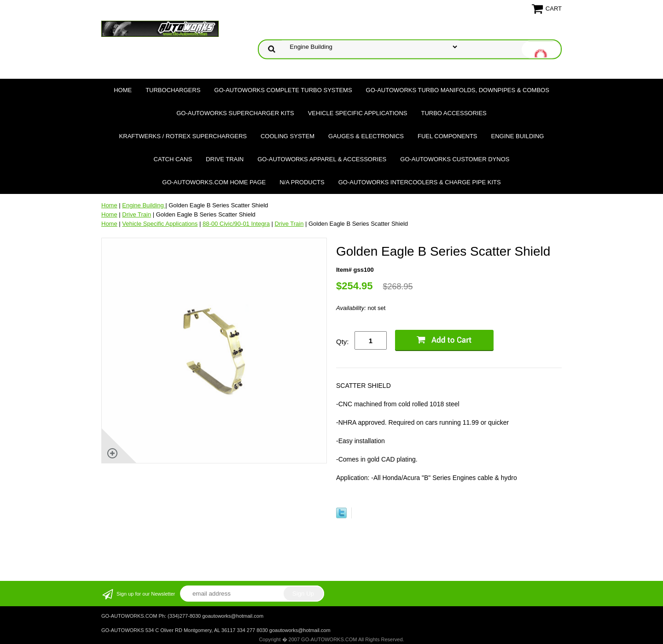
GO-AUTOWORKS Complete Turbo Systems (283, 90)
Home (123, 90)
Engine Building (518, 136)
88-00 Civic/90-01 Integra (236, 224)
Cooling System (288, 136)
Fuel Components (448, 136)
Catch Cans (173, 159)
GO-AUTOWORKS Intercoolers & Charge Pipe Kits (420, 182)
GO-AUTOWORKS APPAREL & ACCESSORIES (322, 159)
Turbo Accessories (454, 113)
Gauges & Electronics (366, 136)
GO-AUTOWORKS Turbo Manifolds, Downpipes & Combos (458, 90)
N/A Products (302, 182)
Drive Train (225, 159)
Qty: (343, 342)
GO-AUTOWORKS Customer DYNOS (455, 159)
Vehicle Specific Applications (358, 113)
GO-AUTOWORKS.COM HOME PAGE (214, 182)
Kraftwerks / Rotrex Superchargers (183, 136)
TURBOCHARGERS (173, 90)
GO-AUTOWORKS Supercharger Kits (235, 113)
